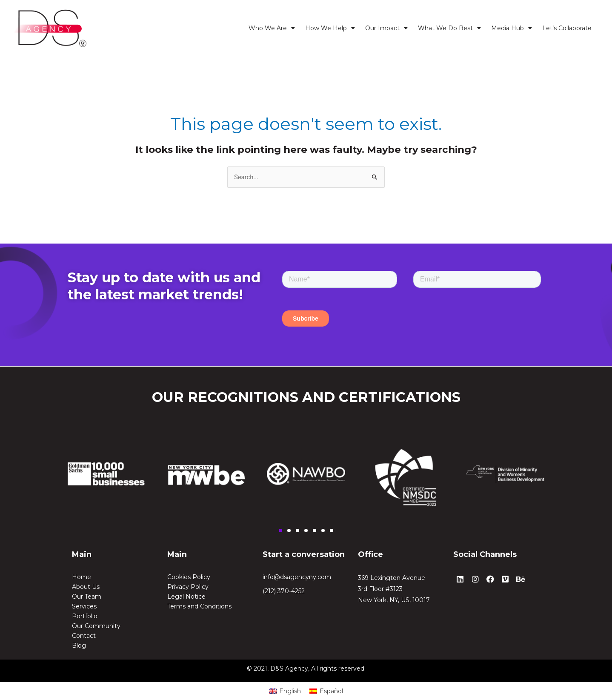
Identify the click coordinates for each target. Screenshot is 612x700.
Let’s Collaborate (567, 28)
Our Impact (386, 28)
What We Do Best (449, 28)
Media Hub (512, 28)
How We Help (330, 28)
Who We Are (272, 28)
